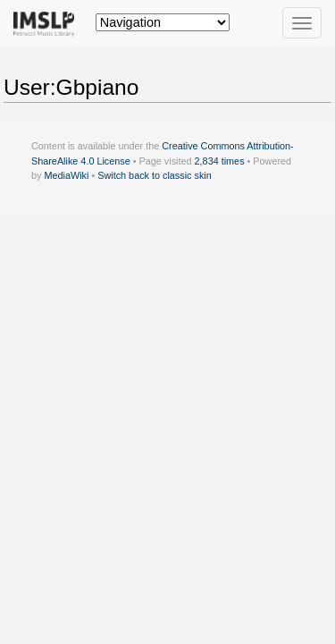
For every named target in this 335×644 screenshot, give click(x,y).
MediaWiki (66, 175)
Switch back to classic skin (155, 175)
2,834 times (220, 161)
